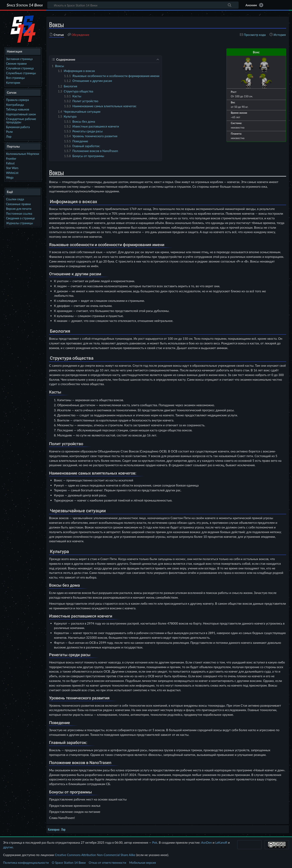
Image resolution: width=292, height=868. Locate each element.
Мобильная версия (142, 863)
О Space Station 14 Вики (69, 863)
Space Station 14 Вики (25, 5)
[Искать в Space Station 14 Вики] (143, 5)
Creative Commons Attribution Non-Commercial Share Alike (95, 855)
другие (8, 847)
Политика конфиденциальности (26, 863)
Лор (63, 829)
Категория (54, 829)
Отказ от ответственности (107, 863)
